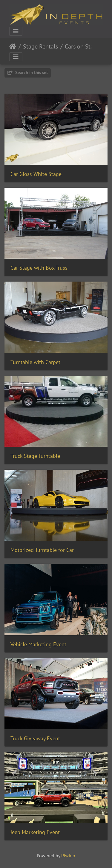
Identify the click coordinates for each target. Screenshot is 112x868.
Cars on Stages (83, 46)
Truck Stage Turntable (35, 456)
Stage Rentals (40, 46)
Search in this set (28, 72)
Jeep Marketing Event (35, 832)
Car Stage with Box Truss (39, 268)
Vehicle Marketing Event (38, 644)
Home (13, 46)
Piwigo (68, 855)
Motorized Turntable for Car (42, 550)
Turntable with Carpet (35, 362)
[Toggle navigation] (16, 31)
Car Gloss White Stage (36, 174)
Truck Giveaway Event (35, 738)
